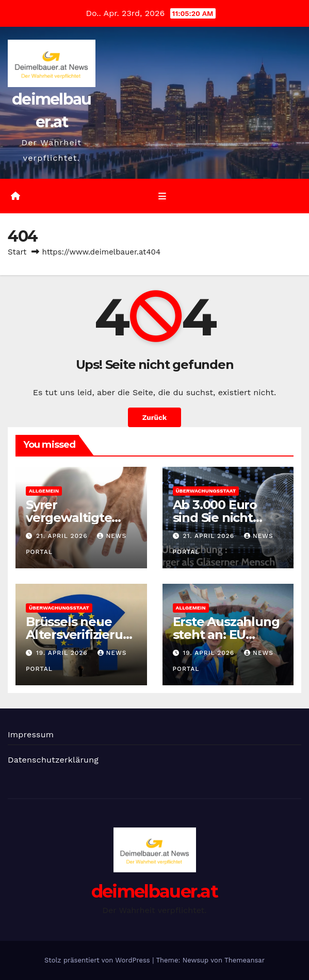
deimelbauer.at (155, 891)
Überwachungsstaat (206, 491)
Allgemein (44, 491)
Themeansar (245, 960)
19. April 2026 (63, 653)
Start (17, 252)
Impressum (31, 734)
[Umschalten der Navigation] (162, 196)
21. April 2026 (63, 536)
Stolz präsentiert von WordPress (98, 960)
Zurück (155, 417)
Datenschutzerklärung (53, 760)
